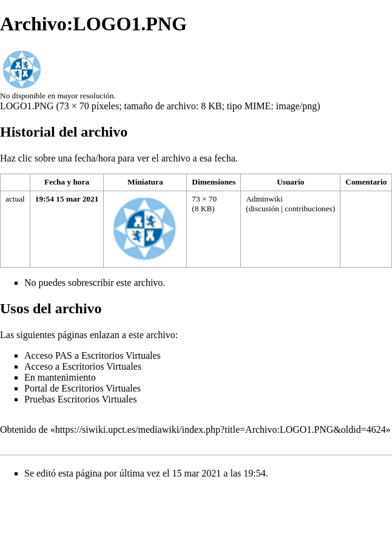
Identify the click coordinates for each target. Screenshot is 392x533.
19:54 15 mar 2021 (67, 199)
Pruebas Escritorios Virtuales (80, 399)
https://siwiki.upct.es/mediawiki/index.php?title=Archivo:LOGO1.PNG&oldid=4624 (221, 429)
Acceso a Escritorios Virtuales (83, 366)
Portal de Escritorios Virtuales (83, 388)
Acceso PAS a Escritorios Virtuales (93, 355)
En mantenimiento (60, 377)
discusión (264, 209)
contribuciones (308, 209)
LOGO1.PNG (27, 106)
